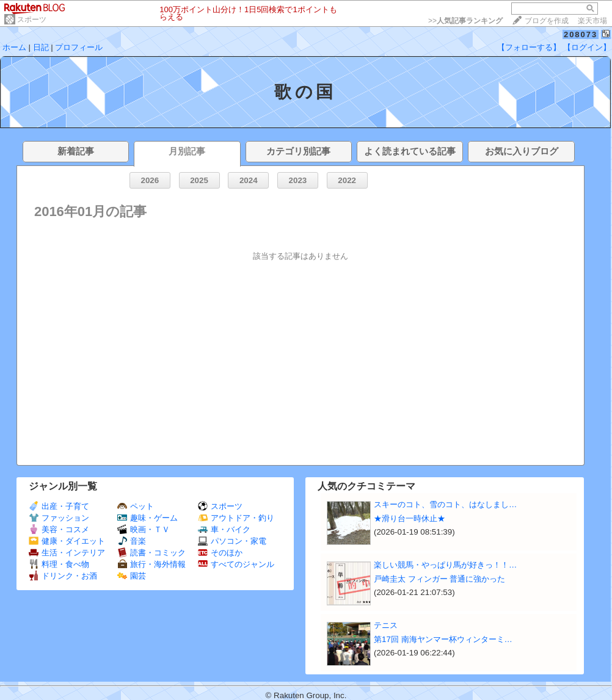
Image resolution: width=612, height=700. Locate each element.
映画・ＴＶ (144, 529)
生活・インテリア (67, 553)
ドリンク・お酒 (63, 576)
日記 (41, 47)
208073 (581, 34)
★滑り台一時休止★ (410, 518)
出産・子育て (59, 506)
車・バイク (224, 529)
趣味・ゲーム (148, 518)
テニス (386, 625)
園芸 (132, 576)
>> (465, 21)
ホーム (14, 47)
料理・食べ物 (59, 564)
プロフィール (79, 47)
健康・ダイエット (67, 541)
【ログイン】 (587, 47)
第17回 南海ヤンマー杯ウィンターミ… (443, 639)
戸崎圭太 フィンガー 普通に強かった (439, 579)
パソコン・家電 (232, 541)
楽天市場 (592, 21)
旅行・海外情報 (151, 564)
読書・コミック (151, 553)
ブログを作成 (547, 21)
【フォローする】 (529, 47)
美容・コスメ (59, 529)
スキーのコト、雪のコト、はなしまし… (445, 504)
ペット (136, 506)
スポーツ (32, 20)
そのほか (220, 553)
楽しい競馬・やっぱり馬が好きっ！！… (445, 565)
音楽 (132, 541)
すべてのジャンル (236, 564)
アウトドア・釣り (236, 518)
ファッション (59, 518)
